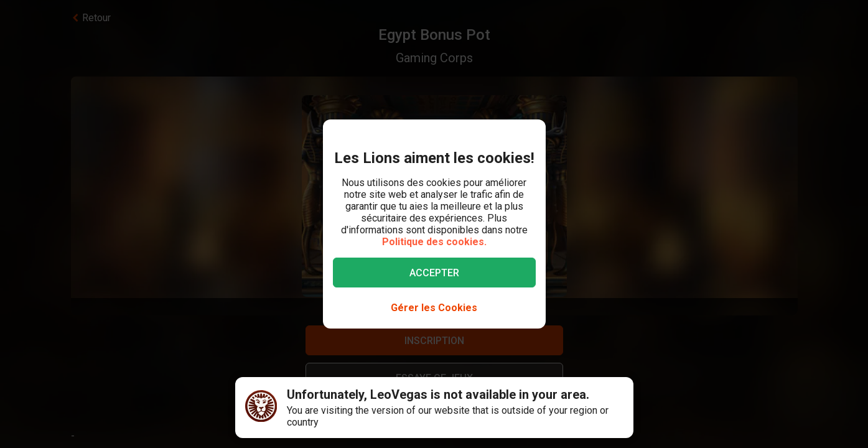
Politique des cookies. (434, 242)
